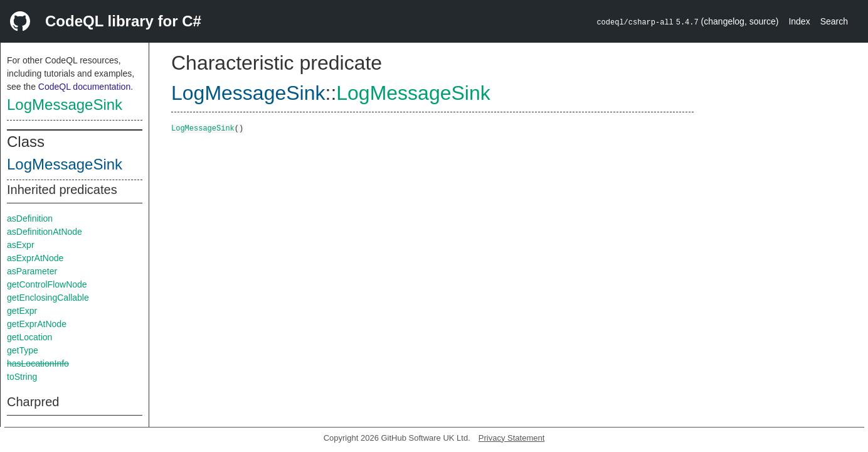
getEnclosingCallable (48, 298)
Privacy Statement (512, 438)
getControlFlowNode (47, 284)
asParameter (32, 271)
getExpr (22, 311)
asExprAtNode (35, 258)
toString (22, 377)
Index (799, 21)
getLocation (29, 337)
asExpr (21, 245)
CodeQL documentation (84, 87)
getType (23, 350)
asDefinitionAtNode (45, 232)
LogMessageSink (65, 105)
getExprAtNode (37, 324)
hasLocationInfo (38, 363)
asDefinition (30, 218)
